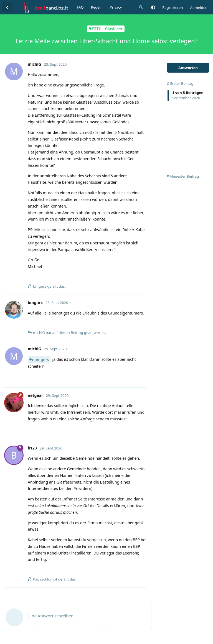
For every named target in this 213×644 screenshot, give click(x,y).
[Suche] (140, 7)
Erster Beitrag (180, 83)
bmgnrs (42, 360)
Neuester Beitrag (183, 176)
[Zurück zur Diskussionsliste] (7, 7)
